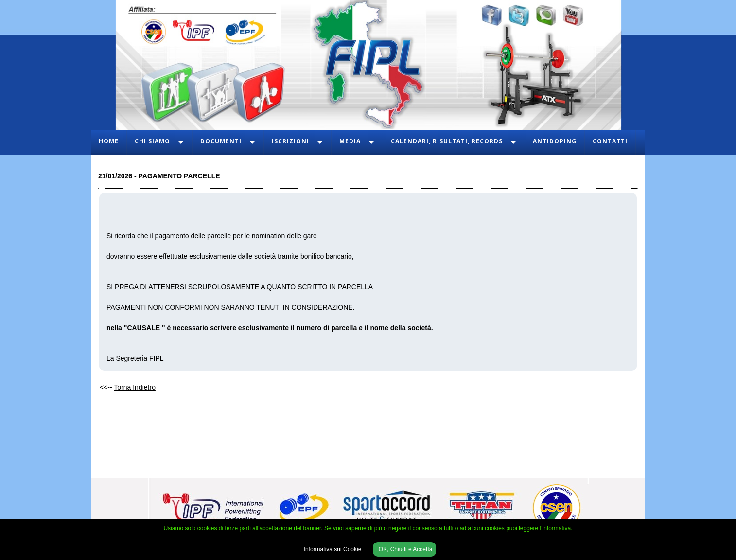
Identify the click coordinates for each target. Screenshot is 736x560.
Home (109, 141)
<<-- (128, 387)
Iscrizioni (290, 141)
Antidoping (555, 141)
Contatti (610, 141)
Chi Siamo (152, 141)
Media (350, 141)
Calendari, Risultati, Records (447, 141)
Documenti (221, 141)
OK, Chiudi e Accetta (404, 549)
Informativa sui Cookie (333, 549)
